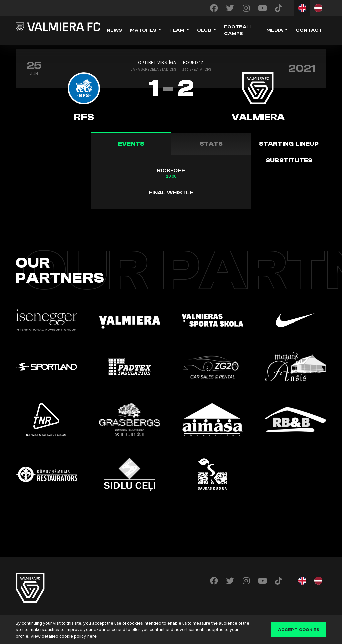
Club (204, 30)
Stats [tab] (211, 144)
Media (275, 30)
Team (177, 30)
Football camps (238, 30)
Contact (309, 30)
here (92, 636)
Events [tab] (131, 144)
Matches (143, 30)
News (114, 30)
